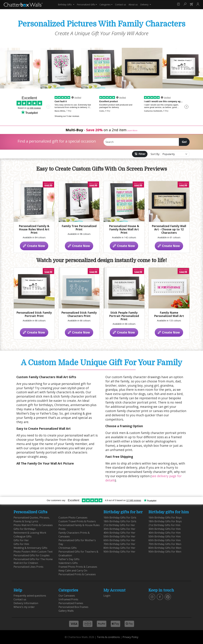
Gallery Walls (66, 611)
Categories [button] (105, 4)
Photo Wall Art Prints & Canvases (33, 525)
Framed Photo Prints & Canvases (78, 567)
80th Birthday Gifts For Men (165, 548)
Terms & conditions (108, 637)
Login (107, 596)
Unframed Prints (68, 599)
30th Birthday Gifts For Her (119, 529)
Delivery (145, 4)
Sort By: (155, 154)
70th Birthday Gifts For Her (119, 544)
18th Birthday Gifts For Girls (120, 521)
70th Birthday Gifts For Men (165, 544)
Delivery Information (26, 603)
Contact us (121, 4)
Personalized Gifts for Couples (32, 555)
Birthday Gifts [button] (65, 4)
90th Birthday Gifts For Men (165, 552)
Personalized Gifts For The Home (33, 559)
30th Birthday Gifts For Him (165, 529)
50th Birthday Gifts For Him (165, 536)
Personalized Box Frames (73, 607)
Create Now (34, 246)
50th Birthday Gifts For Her (119, 536)
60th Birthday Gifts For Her (119, 540)
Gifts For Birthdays (25, 529)
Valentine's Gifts (68, 563)
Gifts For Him (21, 544)
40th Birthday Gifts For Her (119, 533)
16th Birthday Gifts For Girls (120, 518)
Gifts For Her (21, 540)
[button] (178, 4)
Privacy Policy (130, 637)
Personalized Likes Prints (28, 567)
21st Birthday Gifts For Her (119, 525)
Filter (140, 154)
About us (133, 4)
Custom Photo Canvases (73, 518)
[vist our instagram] (152, 597)
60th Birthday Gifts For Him (165, 540)
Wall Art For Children (26, 563)
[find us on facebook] (160, 597)
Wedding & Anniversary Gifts (30, 548)
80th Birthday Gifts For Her (119, 548)
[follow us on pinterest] (168, 597)
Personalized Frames (71, 603)
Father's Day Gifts (69, 559)
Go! (184, 142)
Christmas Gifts (68, 548)
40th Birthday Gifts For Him (165, 533)
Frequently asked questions (30, 596)
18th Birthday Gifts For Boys (165, 521)
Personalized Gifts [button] (86, 4)
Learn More (132, 130)
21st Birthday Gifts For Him (164, 525)
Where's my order (24, 607)
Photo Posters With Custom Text (33, 552)
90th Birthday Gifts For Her (119, 552)
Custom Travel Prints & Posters (77, 521)
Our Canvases (67, 596)
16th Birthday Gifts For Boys (165, 518)
